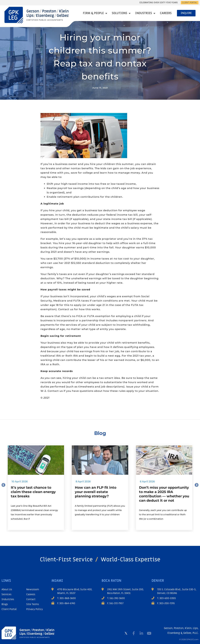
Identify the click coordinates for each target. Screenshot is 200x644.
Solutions (121, 13)
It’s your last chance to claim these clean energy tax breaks (33, 492)
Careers (166, 13)
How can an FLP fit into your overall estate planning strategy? (96, 492)
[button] (3, 485)
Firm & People (95, 13)
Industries (145, 13)
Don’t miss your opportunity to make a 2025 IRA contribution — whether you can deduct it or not (164, 494)
